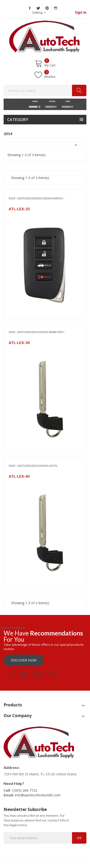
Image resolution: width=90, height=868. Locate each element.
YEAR (67, 101)
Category (18, 120)
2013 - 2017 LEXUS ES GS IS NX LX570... (34, 466)
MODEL (51, 101)
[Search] (45, 90)
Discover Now (24, 660)
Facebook (30, 8)
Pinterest (47, 8)
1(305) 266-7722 (24, 790)
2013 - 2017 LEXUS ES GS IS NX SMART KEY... (37, 332)
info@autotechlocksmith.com (38, 795)
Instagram (56, 8)
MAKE (34, 101)
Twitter (38, 8)
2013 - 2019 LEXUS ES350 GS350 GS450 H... (37, 198)
